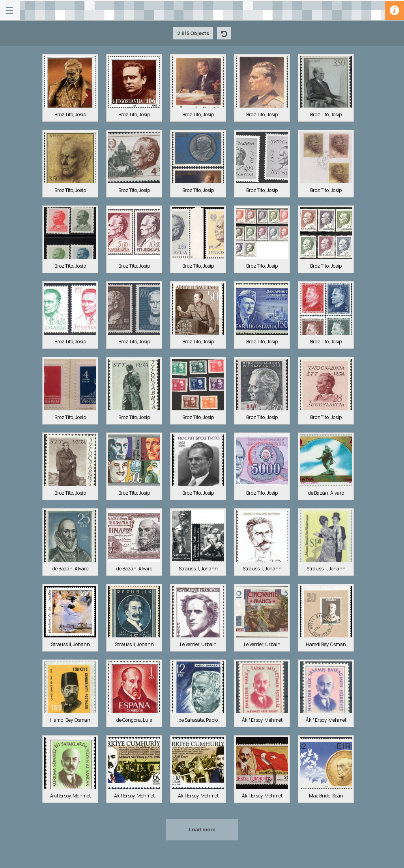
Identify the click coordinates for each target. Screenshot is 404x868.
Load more (202, 830)
